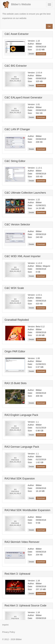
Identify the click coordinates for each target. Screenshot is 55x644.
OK (49, 26)
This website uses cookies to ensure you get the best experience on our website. (26, 16)
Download (41, 54)
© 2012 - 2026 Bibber (12, 639)
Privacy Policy (9, 632)
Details (31, 54)
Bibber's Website (17, 5)
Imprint (5, 625)
